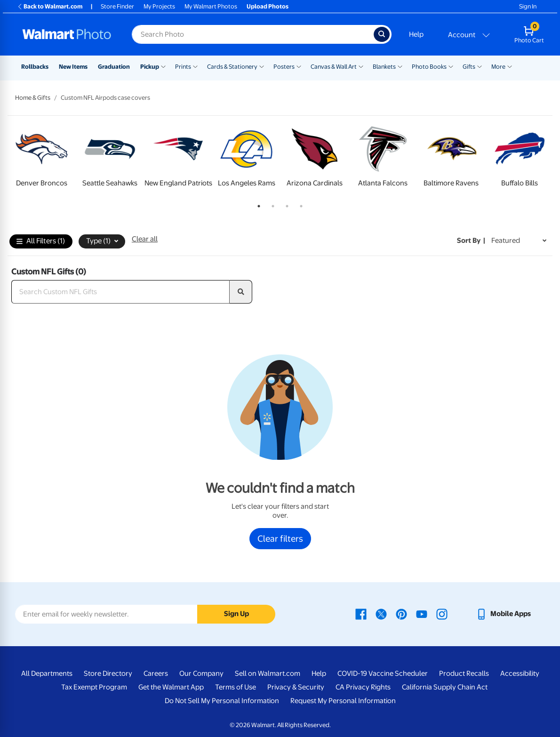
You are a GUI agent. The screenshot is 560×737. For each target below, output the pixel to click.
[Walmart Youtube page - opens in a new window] (422, 614)
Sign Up (236, 614)
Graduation (114, 67)
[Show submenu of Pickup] (163, 66)
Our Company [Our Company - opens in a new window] (201, 673)
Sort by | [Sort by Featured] (471, 240)
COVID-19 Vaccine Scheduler (383, 673)
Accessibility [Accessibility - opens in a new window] (520, 673)
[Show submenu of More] (510, 66)
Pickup (150, 67)
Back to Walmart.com (50, 6)
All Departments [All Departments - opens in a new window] (47, 673)
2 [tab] (271, 204)
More (498, 67)
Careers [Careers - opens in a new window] (156, 673)
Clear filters (280, 538)
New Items (73, 67)
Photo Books (429, 67)
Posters (284, 67)
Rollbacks (35, 67)
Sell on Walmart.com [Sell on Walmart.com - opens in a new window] (268, 673)
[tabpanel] (42, 159)
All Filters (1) (41, 242)
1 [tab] (257, 204)
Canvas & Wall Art (334, 67)
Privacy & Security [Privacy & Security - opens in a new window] (296, 687)
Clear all (145, 239)
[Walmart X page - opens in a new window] (381, 614)
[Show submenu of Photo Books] (451, 66)
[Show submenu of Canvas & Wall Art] (361, 66)
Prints (183, 67)
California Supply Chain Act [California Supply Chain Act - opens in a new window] (445, 687)
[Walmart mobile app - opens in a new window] (503, 614)
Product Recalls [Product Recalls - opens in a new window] (464, 673)
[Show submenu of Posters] (299, 66)
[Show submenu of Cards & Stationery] (262, 66)
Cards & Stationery (232, 67)
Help (416, 34)
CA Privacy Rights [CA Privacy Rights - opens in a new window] (363, 687)
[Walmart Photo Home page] (67, 34)
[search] (241, 292)
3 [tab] (285, 204)
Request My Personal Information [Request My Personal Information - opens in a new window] (343, 701)
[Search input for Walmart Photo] (253, 34)
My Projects (159, 6)
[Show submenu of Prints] (195, 66)
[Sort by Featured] (519, 241)
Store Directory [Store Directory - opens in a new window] (108, 673)
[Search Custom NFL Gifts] (120, 292)
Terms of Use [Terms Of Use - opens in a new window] (236, 687)
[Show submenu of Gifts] (480, 66)
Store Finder (117, 6)
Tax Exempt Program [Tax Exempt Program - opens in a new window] (94, 687)
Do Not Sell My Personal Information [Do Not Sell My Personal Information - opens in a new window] (222, 701)
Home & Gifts (33, 98)
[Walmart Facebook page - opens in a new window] (361, 614)
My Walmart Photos (211, 6)
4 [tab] (299, 204)
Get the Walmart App (171, 687)
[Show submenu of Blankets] (400, 66)
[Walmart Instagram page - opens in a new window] (442, 614)
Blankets (384, 67)
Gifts (469, 67)
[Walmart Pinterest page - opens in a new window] (401, 614)
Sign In (528, 6)
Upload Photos (268, 6)
